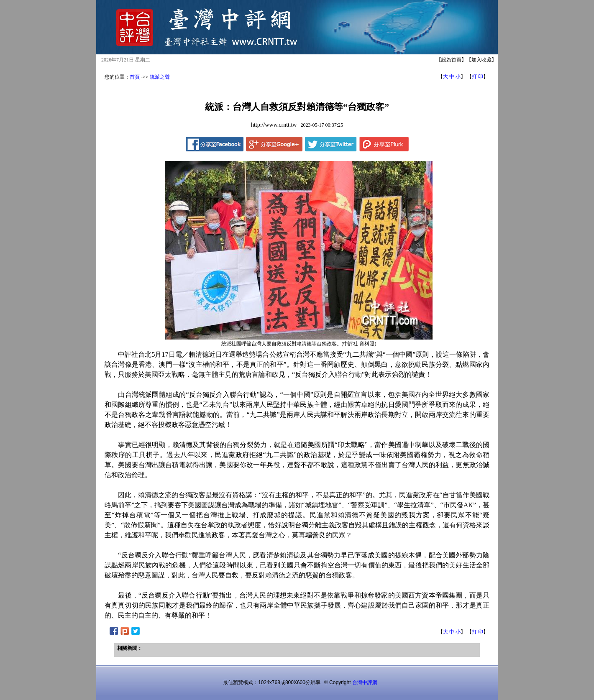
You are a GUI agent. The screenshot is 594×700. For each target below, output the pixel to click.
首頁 (135, 77)
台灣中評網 (365, 682)
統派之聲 (160, 77)
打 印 (478, 77)
